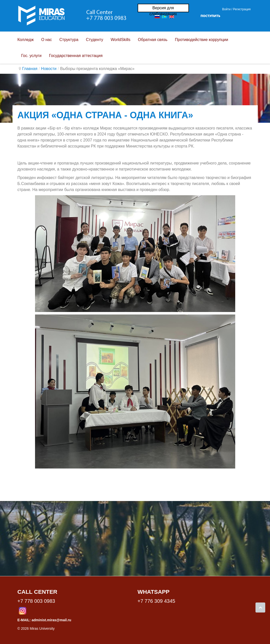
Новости (49, 69)
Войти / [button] (227, 9)
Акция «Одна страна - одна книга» (105, 115)
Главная (30, 69)
